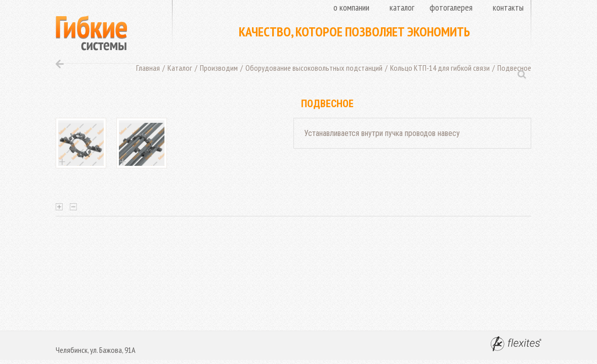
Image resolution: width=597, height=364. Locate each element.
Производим (219, 68)
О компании (351, 7)
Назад (60, 64)
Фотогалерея (451, 7)
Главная (148, 68)
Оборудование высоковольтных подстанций (314, 68)
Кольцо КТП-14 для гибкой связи (440, 68)
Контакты (508, 7)
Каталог (402, 7)
